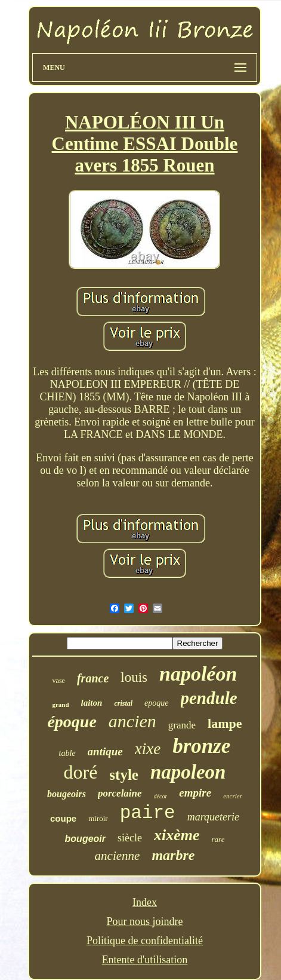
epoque (156, 703)
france (93, 678)
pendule (209, 698)
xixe (148, 749)
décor (161, 796)
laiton (92, 703)
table (67, 753)
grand (60, 705)
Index (145, 902)
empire (195, 793)
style (124, 775)
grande (182, 725)
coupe (63, 818)
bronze (201, 746)
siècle (130, 838)
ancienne (118, 856)
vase (59, 681)
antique (105, 751)
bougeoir (85, 839)
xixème (177, 835)
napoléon (198, 674)
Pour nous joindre (144, 921)
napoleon (188, 772)
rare (218, 839)
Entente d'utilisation (145, 960)
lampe (225, 723)
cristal (123, 703)
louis (134, 677)
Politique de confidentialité (145, 941)
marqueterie (213, 817)
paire (148, 813)
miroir (98, 818)
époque (72, 722)
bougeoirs (67, 794)
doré (80, 772)
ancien (132, 721)
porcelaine (120, 793)
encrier (233, 796)
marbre (173, 855)
